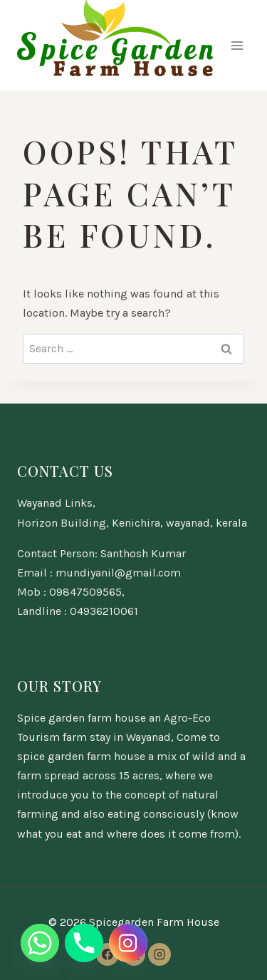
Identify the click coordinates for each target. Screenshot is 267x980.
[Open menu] (237, 45)
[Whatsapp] (40, 943)
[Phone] (84, 943)
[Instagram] (159, 954)
